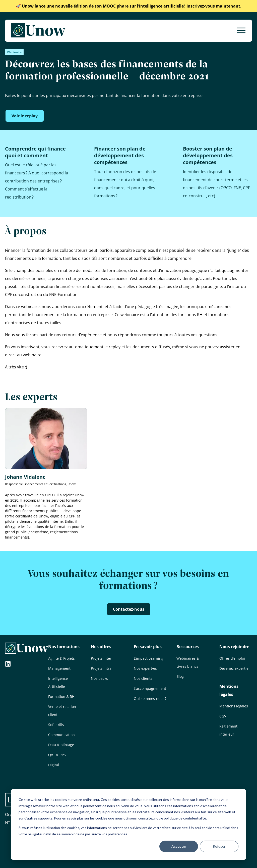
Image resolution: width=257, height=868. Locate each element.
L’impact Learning (149, 658)
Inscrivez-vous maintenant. (129, 6)
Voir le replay (25, 116)
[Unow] (38, 31)
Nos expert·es (145, 668)
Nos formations (64, 647)
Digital (54, 765)
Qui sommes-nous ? (150, 698)
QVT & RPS (57, 755)
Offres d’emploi (232, 658)
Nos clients (143, 678)
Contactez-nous (129, 609)
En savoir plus (148, 647)
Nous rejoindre (234, 647)
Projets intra (101, 668)
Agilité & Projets (61, 658)
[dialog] (128, 824)
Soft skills (56, 725)
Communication (61, 735)
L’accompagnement (150, 688)
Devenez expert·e (234, 668)
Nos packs (99, 678)
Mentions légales (234, 706)
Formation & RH (61, 696)
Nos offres (101, 647)
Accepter (179, 846)
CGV (223, 716)
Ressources (188, 647)
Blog (180, 676)
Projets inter (101, 658)
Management (59, 668)
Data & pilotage (61, 745)
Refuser (219, 846)
